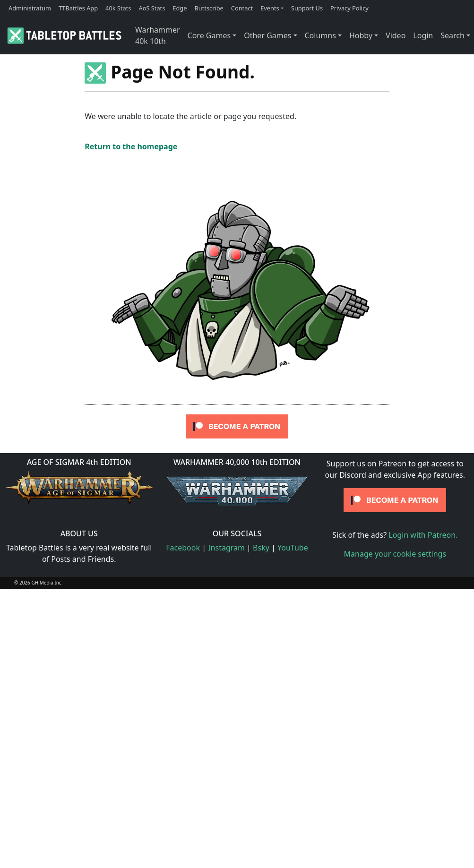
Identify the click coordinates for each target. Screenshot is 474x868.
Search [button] (452, 35)
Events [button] (270, 8)
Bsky (261, 548)
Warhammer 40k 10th (158, 35)
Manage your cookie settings (395, 554)
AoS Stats (152, 8)
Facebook (183, 548)
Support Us (307, 8)
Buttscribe (209, 8)
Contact (242, 8)
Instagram (226, 548)
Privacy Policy (349, 8)
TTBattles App (78, 8)
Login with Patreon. (423, 535)
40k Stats (118, 8)
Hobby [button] (361, 35)
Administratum (30, 8)
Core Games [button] (209, 35)
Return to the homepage (131, 146)
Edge (180, 8)
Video (396, 35)
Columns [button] (320, 35)
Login (423, 35)
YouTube (293, 548)
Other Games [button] (267, 35)
